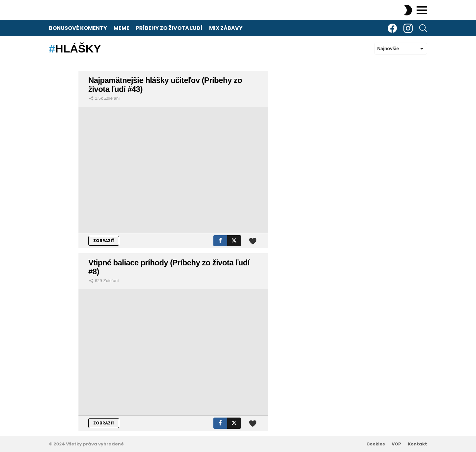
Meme (121, 28)
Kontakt (417, 444)
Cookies (376, 444)
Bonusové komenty (78, 28)
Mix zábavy (226, 28)
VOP (396, 444)
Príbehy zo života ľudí (169, 28)
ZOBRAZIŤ (104, 241)
